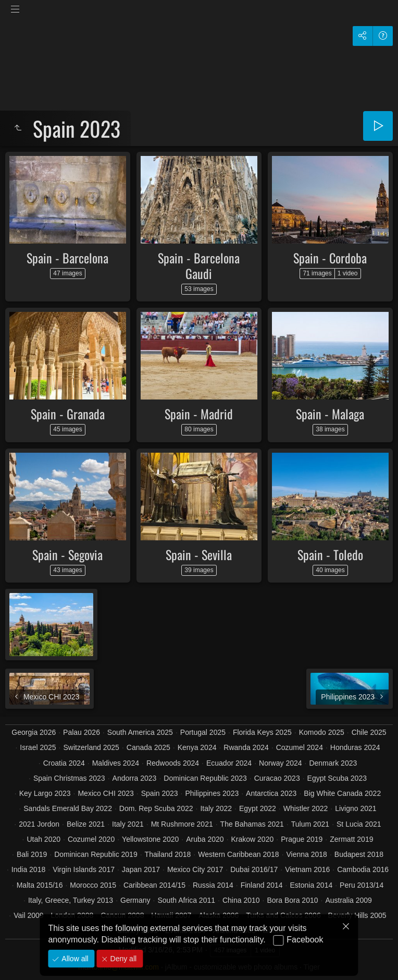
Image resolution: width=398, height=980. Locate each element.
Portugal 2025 (203, 732)
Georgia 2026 (34, 732)
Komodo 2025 (322, 732)
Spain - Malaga (330, 414)
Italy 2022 (216, 808)
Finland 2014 (262, 885)
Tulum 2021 (310, 824)
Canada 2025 (148, 747)
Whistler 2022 (306, 808)
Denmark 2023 (333, 763)
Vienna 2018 (307, 854)
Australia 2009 (349, 900)
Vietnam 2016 (307, 869)
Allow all (74, 959)
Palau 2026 (82, 732)
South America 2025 (140, 732)
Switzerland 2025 (91, 747)
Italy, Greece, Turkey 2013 (71, 900)
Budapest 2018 (359, 854)
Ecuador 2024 (229, 763)
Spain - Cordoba (330, 258)
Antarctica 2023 (271, 793)
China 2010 (241, 900)
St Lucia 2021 (359, 824)
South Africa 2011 (186, 900)
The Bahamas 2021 (252, 824)
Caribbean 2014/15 (154, 885)
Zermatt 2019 (351, 839)
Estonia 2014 (311, 885)
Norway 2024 (281, 763)
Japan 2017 (141, 869)
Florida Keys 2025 (262, 732)
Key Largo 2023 (45, 793)
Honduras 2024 (355, 747)
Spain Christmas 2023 (69, 778)
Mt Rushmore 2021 (182, 824)
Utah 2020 (43, 839)
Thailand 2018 (168, 854)
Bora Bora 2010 (292, 900)
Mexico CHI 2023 (105, 793)
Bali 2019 (32, 854)
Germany (135, 900)
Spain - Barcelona (67, 258)
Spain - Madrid (199, 414)
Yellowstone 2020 (150, 839)
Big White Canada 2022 (342, 793)
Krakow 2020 (253, 839)
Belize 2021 (86, 824)
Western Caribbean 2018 (238, 854)
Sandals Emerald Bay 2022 (68, 808)
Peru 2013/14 (362, 885)
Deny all (122, 959)
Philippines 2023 (212, 793)
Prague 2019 (302, 839)
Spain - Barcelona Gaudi (199, 265)
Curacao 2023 (277, 778)
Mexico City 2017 (195, 869)
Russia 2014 (213, 885)
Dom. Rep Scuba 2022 (156, 808)
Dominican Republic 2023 (205, 778)
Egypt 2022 (258, 808)
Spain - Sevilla (199, 554)
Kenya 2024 (197, 747)
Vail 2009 (28, 915)
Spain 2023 (160, 793)
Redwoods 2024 (173, 763)
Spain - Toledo (330, 554)
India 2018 (28, 869)
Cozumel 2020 (91, 839)
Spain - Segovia (67, 554)
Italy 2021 (128, 824)
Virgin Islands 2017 (84, 869)
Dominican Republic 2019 (96, 854)
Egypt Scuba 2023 (337, 778)
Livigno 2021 (356, 808)
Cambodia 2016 (363, 869)
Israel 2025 (38, 747)
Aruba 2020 (205, 839)
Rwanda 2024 (246, 747)
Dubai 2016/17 (254, 869)
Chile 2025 (369, 732)
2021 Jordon (39, 824)
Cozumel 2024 (300, 747)
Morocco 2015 (93, 885)
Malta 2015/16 (40, 885)
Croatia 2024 (64, 763)
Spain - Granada (68, 414)
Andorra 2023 (135, 778)
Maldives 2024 (116, 763)
